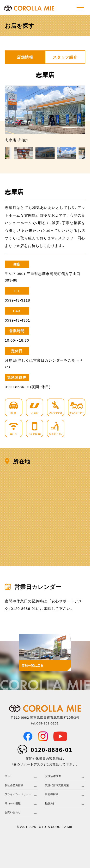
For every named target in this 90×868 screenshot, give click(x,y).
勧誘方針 (50, 803)
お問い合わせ (13, 812)
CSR (8, 776)
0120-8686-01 (51, 750)
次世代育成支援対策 (57, 785)
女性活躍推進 (53, 776)
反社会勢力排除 (14, 785)
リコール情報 (13, 803)
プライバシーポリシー (18, 794)
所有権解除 (52, 794)
